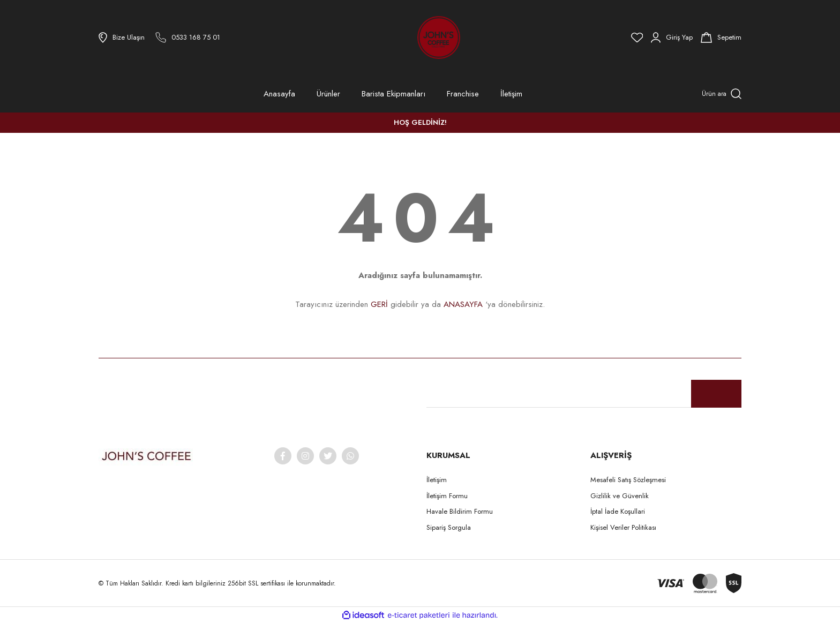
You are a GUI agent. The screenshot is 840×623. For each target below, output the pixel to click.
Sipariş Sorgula (449, 527)
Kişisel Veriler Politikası (623, 527)
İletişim (511, 94)
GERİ (379, 304)
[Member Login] (672, 37)
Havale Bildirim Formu (460, 511)
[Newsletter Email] (584, 394)
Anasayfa (279, 94)
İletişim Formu (447, 496)
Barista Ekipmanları (393, 94)
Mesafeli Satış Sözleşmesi (628, 480)
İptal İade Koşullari (618, 511)
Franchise (463, 94)
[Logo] (409, 37)
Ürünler (328, 94)
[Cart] (721, 37)
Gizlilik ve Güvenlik (620, 496)
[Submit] (716, 394)
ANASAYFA (463, 304)
